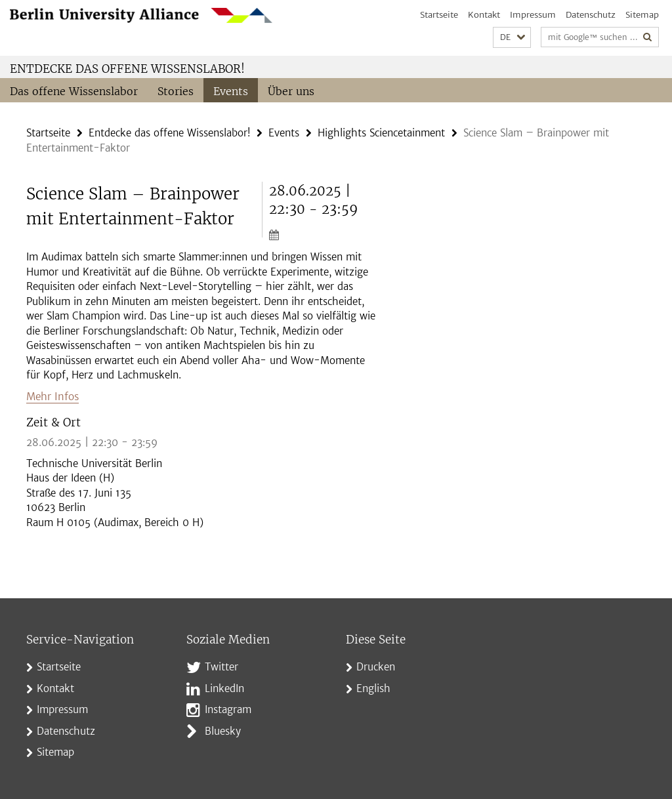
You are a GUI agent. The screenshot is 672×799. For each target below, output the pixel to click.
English (373, 687)
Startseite (439, 15)
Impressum (533, 15)
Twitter (221, 666)
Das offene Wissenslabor (74, 91)
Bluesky (223, 730)
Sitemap (642, 15)
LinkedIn (224, 687)
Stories (176, 91)
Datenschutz (591, 15)
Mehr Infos (52, 395)
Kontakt (484, 15)
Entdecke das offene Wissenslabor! (127, 69)
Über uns (291, 91)
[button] (512, 38)
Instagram (228, 708)
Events (231, 91)
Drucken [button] (376, 666)
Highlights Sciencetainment (381, 132)
